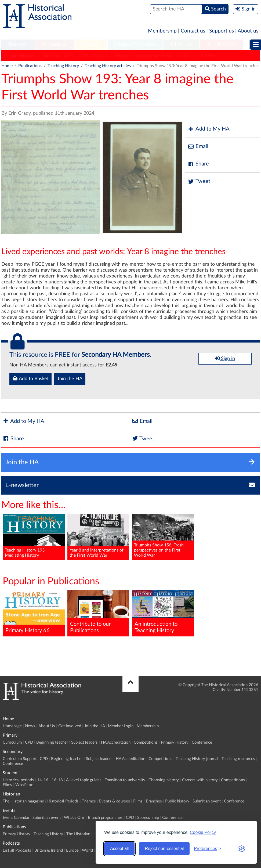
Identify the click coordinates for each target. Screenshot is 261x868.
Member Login (121, 726)
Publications (222, 45)
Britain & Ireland (49, 850)
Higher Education (135, 45)
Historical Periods (63, 801)
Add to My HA (209, 129)
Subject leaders (84, 742)
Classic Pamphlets (154, 55)
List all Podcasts (17, 850)
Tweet (199, 181)
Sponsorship (148, 818)
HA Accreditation (116, 742)
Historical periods (18, 780)
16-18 (57, 780)
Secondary (54, 45)
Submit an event (207, 801)
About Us (47, 726)
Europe (72, 850)
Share (198, 164)
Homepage (12, 726)
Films (7, 785)
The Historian (94, 55)
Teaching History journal (197, 759)
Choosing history (164, 780)
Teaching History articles (108, 66)
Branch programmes (105, 818)
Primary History (19, 55)
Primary (18, 45)
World (87, 850)
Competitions (146, 742)
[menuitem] (18, 45)
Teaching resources (238, 759)
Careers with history (200, 780)
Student (91, 45)
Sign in (225, 358)
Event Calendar (16, 818)
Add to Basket (30, 379)
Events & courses (115, 801)
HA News (206, 55)
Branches (154, 801)
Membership (162, 31)
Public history (177, 801)
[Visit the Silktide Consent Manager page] (242, 849)
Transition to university (125, 780)
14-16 (43, 780)
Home (7, 66)
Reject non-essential (164, 849)
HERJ (184, 55)
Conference (202, 742)
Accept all (119, 849)
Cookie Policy (203, 832)
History (122, 55)
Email (198, 147)
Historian (182, 45)
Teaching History (58, 55)
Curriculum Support (20, 759)
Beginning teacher (52, 742)
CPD (29, 742)
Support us (222, 31)
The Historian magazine (23, 801)
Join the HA (70, 379)
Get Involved (70, 726)
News (30, 726)
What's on (24, 785)
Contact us (193, 31)
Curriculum (12, 742)
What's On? (74, 818)
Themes (89, 801)
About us (248, 31)
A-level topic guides (84, 780)
